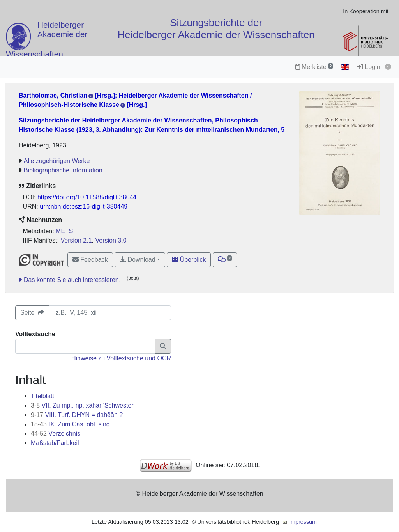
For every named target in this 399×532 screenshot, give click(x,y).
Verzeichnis (56, 434)
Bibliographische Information (63, 170)
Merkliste (314, 67)
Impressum (303, 522)
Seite (32, 313)
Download (138, 260)
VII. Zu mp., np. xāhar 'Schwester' (83, 405)
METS (64, 231)
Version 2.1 (76, 240)
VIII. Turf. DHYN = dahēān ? (77, 415)
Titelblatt (42, 396)
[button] (225, 260)
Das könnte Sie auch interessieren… (74, 280)
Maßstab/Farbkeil (55, 443)
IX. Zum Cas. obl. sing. (71, 424)
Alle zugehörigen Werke (57, 161)
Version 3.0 (111, 240)
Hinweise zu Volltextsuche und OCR (121, 358)
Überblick (189, 260)
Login (369, 67)
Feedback (90, 260)
